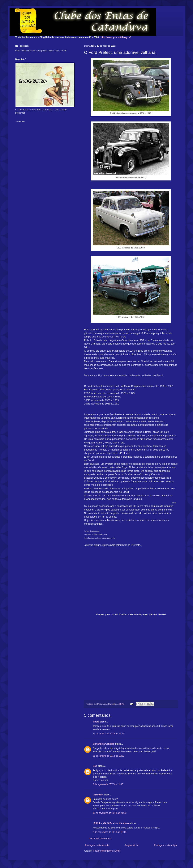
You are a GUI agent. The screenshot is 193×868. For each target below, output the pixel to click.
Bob (95, 766)
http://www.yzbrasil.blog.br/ (116, 37)
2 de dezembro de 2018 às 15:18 (109, 832)
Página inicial (132, 845)
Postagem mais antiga (165, 845)
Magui (96, 722)
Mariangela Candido (104, 744)
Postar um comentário (100, 839)
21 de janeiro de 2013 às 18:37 (108, 756)
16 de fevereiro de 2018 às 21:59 (109, 813)
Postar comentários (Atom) (107, 851)
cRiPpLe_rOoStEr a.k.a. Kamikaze (111, 823)
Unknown (98, 795)
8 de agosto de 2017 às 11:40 (108, 784)
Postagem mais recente (97, 845)
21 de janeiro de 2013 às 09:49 (108, 734)
